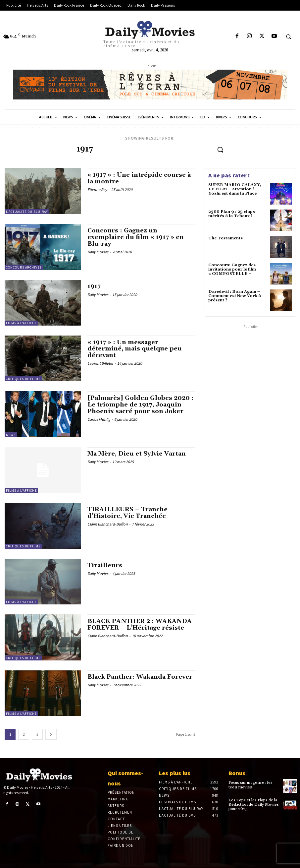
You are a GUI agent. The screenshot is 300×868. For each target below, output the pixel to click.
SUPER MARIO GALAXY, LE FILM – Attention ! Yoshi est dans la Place (235, 189)
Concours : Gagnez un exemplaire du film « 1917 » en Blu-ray (136, 237)
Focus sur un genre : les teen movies (250, 785)
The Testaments (225, 238)
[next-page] (51, 734)
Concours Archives (24, 267)
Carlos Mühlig (99, 419)
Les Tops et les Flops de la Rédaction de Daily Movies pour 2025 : (254, 805)
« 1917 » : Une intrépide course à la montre (139, 178)
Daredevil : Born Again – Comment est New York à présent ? (235, 296)
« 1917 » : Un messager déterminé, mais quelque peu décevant (135, 349)
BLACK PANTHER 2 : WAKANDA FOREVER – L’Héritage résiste (140, 624)
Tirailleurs (105, 565)
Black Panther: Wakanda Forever (140, 677)
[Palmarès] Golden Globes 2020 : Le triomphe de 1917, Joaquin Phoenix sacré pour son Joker (141, 405)
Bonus (237, 773)
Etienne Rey (97, 189)
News (11, 434)
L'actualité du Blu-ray (27, 211)
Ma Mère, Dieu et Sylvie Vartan (137, 454)
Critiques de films (23, 379)
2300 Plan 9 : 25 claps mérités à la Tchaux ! (232, 214)
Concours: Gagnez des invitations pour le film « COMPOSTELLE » (232, 269)
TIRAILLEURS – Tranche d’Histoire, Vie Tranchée (127, 513)
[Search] (220, 149)
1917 (94, 286)
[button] (288, 36)
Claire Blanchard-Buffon (108, 524)
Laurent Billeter (100, 363)
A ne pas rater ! (229, 175)
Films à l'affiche (21, 323)
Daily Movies (98, 252)
